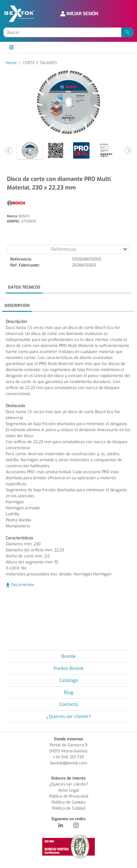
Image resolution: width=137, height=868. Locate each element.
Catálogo (69, 680)
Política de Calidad (69, 808)
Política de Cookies (69, 802)
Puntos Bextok (69, 668)
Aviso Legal (69, 790)
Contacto (69, 704)
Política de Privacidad (69, 796)
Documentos (23, 585)
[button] (9, 150)
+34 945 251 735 (68, 757)
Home (11, 63)
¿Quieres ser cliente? (69, 716)
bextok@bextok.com (69, 763)
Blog (69, 692)
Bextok (68, 656)
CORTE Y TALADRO (40, 63)
